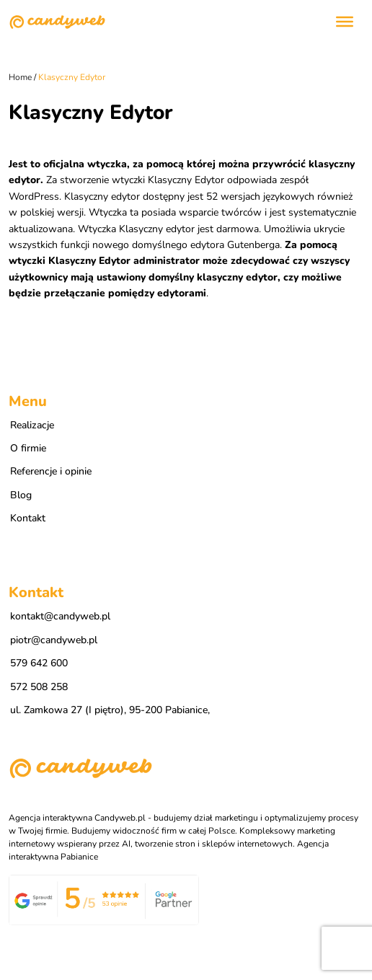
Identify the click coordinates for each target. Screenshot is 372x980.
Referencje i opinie (51, 471)
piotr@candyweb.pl (54, 640)
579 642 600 (39, 663)
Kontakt (28, 518)
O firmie (28, 448)
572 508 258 (39, 687)
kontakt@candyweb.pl (60, 616)
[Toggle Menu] (345, 22)
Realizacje (32, 425)
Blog (21, 495)
